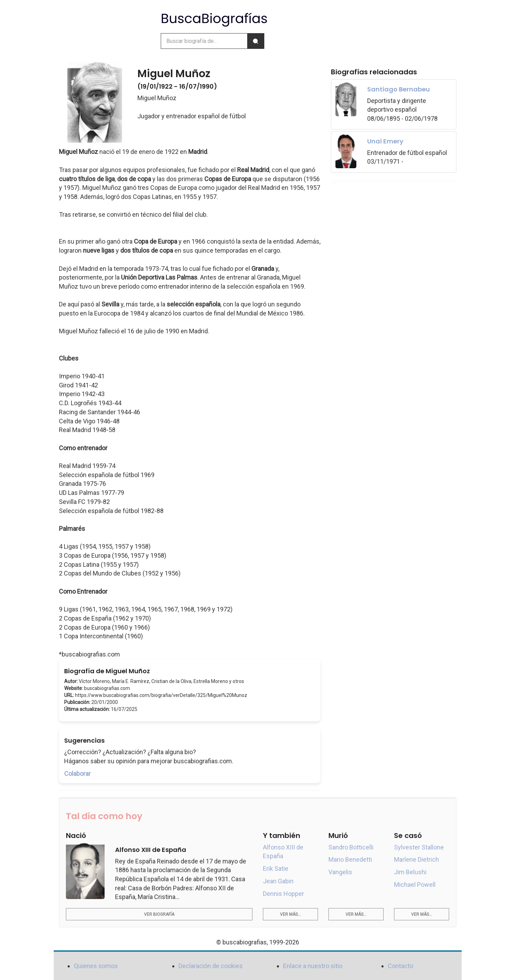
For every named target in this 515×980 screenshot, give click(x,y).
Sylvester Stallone (419, 847)
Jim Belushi (410, 872)
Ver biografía (159, 914)
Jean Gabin (278, 881)
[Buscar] (256, 41)
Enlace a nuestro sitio (313, 966)
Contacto (400, 966)
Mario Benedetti (350, 859)
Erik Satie (276, 868)
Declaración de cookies (211, 966)
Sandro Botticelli (351, 847)
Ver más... (290, 914)
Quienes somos (96, 966)
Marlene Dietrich (416, 859)
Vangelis (340, 872)
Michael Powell (415, 885)
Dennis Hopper (283, 894)
